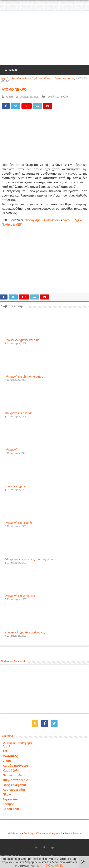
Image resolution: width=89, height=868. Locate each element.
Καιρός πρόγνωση (16, 766)
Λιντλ (6, 746)
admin (9, 97)
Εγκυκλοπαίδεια (20, 79)
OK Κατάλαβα (55, 865)
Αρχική (4, 79)
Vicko (7, 761)
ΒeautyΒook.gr (73, 834)
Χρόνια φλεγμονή (16, 486)
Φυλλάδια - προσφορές (18, 743)
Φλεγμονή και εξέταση (19, 413)
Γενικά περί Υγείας (65, 79)
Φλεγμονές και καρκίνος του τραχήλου (29, 559)
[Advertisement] (44, 38)
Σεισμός (8, 804)
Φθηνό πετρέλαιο (15, 780)
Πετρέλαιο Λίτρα (14, 775)
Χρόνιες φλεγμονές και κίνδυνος (25, 633)
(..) (39, 865)
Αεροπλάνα (11, 799)
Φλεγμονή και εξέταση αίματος (24, 377)
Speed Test (11, 809)
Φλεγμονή (11, 450)
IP (4, 814)
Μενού (11, 70)
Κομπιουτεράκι (14, 790)
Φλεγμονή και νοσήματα (20, 596)
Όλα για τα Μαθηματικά (49, 834)
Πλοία (7, 794)
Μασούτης (10, 756)
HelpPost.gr (14, 834)
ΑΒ (5, 751)
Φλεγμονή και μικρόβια (19, 523)
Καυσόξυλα (11, 770)
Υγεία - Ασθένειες (42, 79)
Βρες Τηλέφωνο (14, 785)
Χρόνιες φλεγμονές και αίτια (22, 340)
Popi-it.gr (29, 834)
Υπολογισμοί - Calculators (42, 220)
